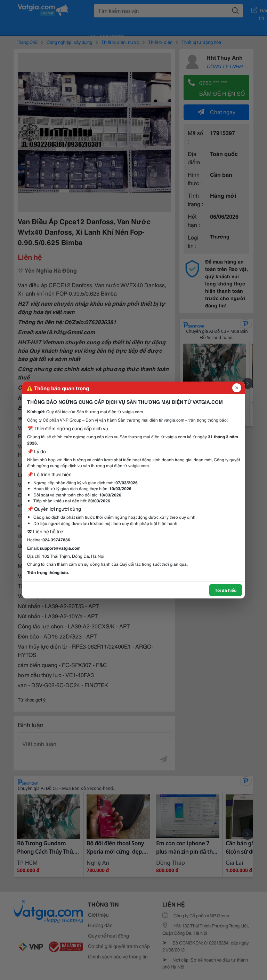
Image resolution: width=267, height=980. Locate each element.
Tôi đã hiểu (226, 590)
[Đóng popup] (237, 388)
